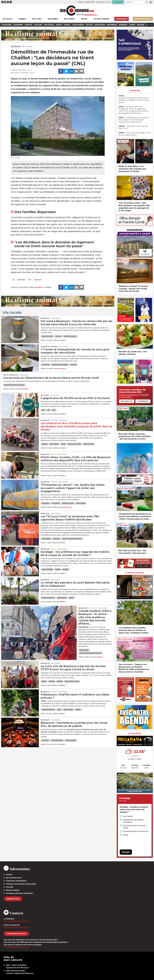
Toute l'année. (128, 816)
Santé (53, 454)
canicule (45, 444)
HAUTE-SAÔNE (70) (11, 375)
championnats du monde (60, 365)
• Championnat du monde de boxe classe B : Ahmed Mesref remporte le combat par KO (134, 120)
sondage (66, 569)
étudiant (60, 681)
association (45, 503)
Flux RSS (10, 887)
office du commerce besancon (72, 539)
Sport (54, 549)
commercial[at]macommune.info (17, 928)
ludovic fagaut (81, 503)
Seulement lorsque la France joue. (136, 831)
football (58, 569)
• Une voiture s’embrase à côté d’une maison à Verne (134, 134)
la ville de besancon (70, 336)
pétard (63, 444)
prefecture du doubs (75, 444)
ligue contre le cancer (72, 681)
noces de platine (71, 740)
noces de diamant (57, 740)
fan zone (58, 336)
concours (73, 365)
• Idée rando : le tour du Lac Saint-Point (133, 127)
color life (52, 681)
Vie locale (27, 46)
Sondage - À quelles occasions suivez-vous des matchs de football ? (134, 810)
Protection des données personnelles (21, 884)
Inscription (127, 401)
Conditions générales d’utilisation (20, 893)
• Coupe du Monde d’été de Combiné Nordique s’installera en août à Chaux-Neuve (134, 99)
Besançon (16, 46)
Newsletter (13, 899)
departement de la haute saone (14, 385)
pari (48, 410)
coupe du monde (47, 336)
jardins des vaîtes (68, 503)
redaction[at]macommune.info (16, 921)
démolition (21, 280)
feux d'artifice (54, 444)
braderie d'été (84, 650)
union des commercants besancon (91, 653)
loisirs (59, 710)
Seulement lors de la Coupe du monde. (134, 827)
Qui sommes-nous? (14, 878)
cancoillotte (45, 365)
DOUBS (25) (45, 420)
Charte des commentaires (16, 881)
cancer (44, 681)
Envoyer (126, 852)
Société (54, 420)
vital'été (78, 710)
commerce (56, 539)
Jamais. (126, 835)
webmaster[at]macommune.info (16, 947)
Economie (93, 608)
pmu (54, 410)
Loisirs (54, 692)
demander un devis (16, 934)
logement (38, 280)
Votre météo (135, 734)
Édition (80, 15)
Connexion (143, 401)
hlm (30, 280)
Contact (9, 875)
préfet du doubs (89, 444)
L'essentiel (135, 91)
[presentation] (96, 153)
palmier (71, 598)
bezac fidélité (46, 539)
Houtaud (45, 395)
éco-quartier (56, 503)
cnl (13, 280)
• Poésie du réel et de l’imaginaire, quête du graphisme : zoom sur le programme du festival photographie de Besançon (133, 110)
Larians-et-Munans (49, 347)
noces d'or (45, 740)
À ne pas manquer (135, 573)
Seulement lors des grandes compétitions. (133, 821)
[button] (146, 2)
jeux (43, 410)
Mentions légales (13, 890)
